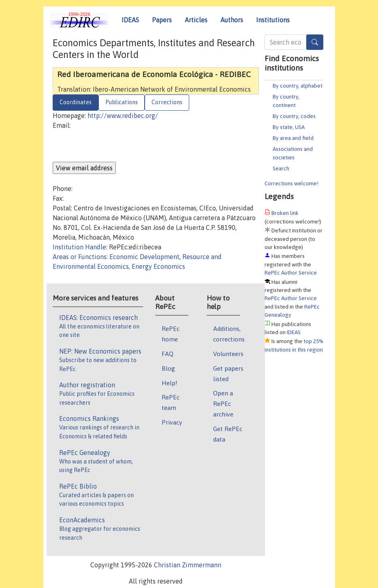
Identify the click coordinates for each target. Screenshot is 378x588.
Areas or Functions (80, 257)
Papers (162, 20)
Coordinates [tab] (76, 102)
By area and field (293, 138)
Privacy (172, 422)
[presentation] (114, 146)
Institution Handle (79, 247)
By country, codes (294, 116)
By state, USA (289, 127)
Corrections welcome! (292, 183)
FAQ (168, 354)
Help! (170, 383)
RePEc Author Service (291, 273)
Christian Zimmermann (188, 565)
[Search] (315, 42)
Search (281, 168)
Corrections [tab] (167, 102)
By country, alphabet (298, 86)
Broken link (285, 213)
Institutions (273, 20)
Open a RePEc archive (223, 403)
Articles (196, 20)
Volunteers (228, 354)
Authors (232, 20)
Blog (168, 368)
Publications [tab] (122, 102)
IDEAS (130, 20)
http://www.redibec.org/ (123, 116)
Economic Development (144, 257)
